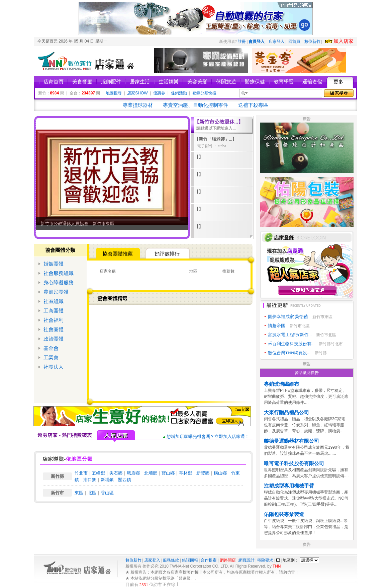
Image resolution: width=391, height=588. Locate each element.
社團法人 (54, 367)
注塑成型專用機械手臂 (289, 486)
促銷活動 (179, 93)
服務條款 (171, 560)
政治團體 (54, 339)
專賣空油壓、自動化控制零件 (195, 105)
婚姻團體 (54, 264)
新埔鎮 (107, 480)
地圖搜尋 (114, 93)
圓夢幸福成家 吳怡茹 (288, 317)
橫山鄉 (220, 473)
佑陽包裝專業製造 (284, 514)
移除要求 (265, 560)
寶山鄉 (168, 473)
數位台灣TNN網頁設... (289, 353)
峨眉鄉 (133, 473)
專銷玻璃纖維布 (281, 384)
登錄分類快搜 (204, 93)
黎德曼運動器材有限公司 (291, 441)
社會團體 (54, 329)
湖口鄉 (90, 480)
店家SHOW (137, 93)
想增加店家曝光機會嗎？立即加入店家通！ (208, 436)
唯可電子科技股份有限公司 (294, 463)
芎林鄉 (185, 473)
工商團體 (54, 311)
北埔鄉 (151, 473)
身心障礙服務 (59, 283)
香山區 (107, 493)
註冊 (242, 42)
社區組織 (54, 301)
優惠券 (159, 93)
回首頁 (294, 42)
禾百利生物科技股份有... (291, 344)
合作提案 (209, 560)
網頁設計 (247, 560)
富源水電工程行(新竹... (290, 335)
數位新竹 (312, 42)
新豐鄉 (203, 473)
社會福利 (54, 320)
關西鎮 (125, 480)
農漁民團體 (56, 292)
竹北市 (81, 473)
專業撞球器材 (138, 105)
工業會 (51, 358)
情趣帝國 (277, 326)
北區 (92, 493)
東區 (79, 493)
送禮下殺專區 (253, 105)
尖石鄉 (116, 473)
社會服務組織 (59, 273)
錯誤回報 (190, 560)
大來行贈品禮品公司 (286, 413)
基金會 (51, 348)
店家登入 (277, 42)
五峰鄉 (99, 473)
